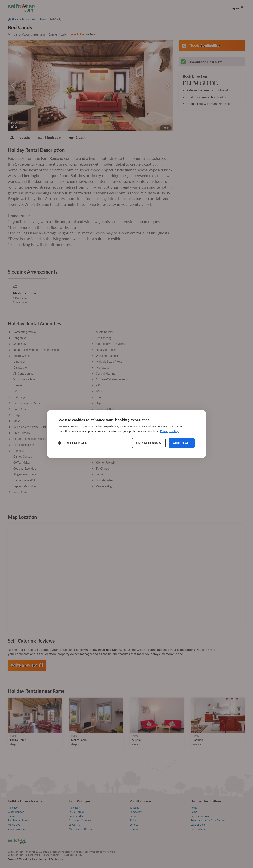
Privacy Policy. (170, 431)
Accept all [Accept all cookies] (182, 443)
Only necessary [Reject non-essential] (149, 443)
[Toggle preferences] (73, 443)
